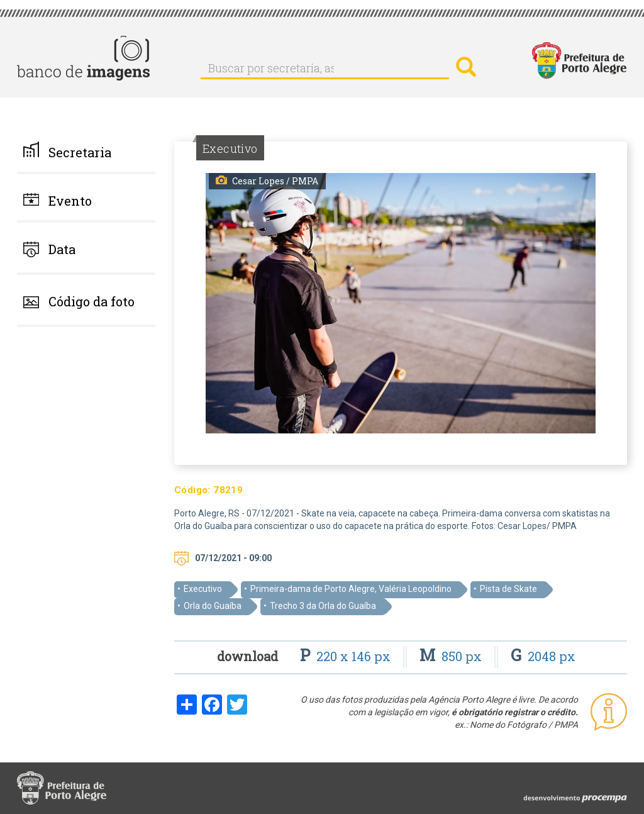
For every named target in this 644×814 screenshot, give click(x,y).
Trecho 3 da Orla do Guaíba (323, 606)
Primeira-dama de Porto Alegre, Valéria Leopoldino (351, 589)
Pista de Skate (508, 589)
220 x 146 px (347, 656)
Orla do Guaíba (213, 606)
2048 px (543, 656)
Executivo (203, 589)
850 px (452, 656)
